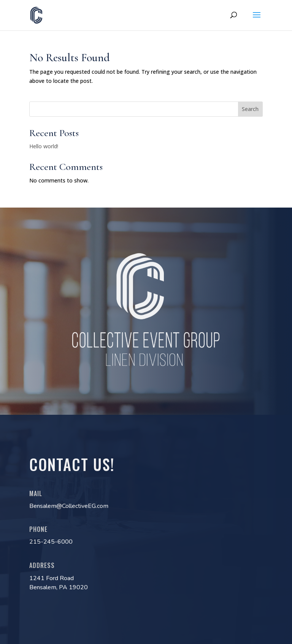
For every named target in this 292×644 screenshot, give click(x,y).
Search (250, 109)
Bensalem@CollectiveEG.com (69, 506)
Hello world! (44, 146)
